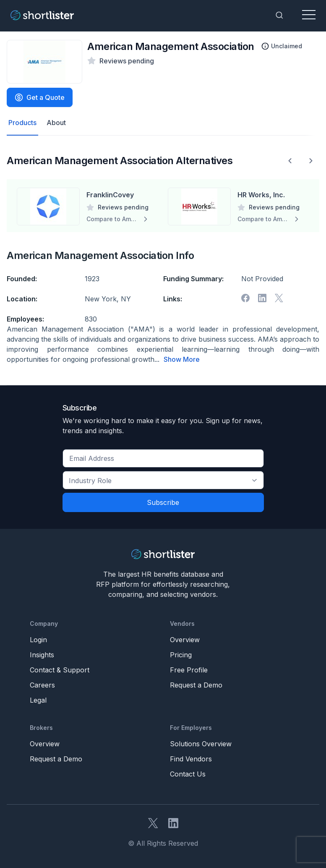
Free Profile (189, 669)
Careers (42, 685)
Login (38, 639)
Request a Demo (196, 685)
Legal (38, 700)
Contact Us (188, 774)
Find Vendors (191, 758)
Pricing (181, 654)
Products (22, 123)
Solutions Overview (201, 743)
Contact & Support (60, 669)
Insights (42, 654)
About (56, 123)
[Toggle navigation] (309, 15)
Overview (185, 639)
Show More (182, 359)
